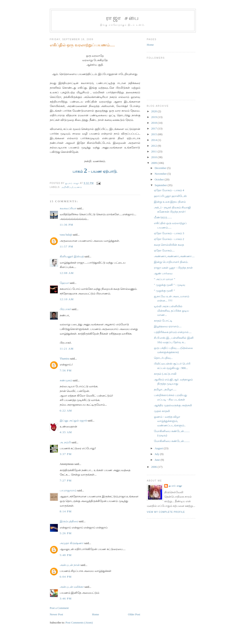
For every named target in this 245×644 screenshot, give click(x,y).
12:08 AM (67, 273)
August (159, 448)
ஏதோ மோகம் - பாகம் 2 (169, 239)
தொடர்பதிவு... (163, 358)
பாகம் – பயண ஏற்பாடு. (95, 171)
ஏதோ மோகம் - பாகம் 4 (169, 190)
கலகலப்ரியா (68, 208)
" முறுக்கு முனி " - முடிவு (169, 285)
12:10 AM (67, 299)
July (157, 454)
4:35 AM (66, 432)
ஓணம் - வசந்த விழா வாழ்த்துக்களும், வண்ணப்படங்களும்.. (170, 421)
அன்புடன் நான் (70, 565)
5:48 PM (66, 555)
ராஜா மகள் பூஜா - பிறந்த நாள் (173, 268)
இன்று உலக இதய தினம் (170, 202)
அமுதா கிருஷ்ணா (72, 543)
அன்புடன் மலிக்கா (72, 587)
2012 (154, 146)
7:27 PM (66, 480)
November (161, 174)
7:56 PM (66, 370)
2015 (154, 134)
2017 (154, 128)
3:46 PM (66, 598)
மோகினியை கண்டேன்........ (172, 441)
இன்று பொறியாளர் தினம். (171, 262)
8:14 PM (66, 511)
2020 (154, 111)
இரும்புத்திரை (69, 521)
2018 (154, 123)
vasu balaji (66, 235)
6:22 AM (66, 411)
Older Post (134, 614)
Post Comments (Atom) (79, 622)
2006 (154, 467)
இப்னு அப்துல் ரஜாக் (73, 420)
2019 (154, 117)
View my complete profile (166, 512)
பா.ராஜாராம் (68, 490)
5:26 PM (66, 533)
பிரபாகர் (65, 309)
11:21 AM (67, 349)
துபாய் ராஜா (176, 486)
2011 (154, 151)
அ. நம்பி (65, 442)
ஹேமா (64, 283)
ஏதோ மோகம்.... (164, 250)
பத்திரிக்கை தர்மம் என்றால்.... (173, 332)
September (161, 185)
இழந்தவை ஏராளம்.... (168, 326)
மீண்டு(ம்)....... (163, 217)
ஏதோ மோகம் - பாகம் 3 (169, 233)
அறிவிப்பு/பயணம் (72, 187)
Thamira (65, 359)
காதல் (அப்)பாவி (165, 374)
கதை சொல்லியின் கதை (169, 245)
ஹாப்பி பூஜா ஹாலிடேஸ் (170, 196)
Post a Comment (59, 608)
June (158, 460)
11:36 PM (67, 225)
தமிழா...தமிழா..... (165, 389)
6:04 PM (66, 577)
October (160, 179)
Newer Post (56, 614)
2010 (154, 157)
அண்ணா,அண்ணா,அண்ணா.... (174, 256)
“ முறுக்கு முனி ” (164, 291)
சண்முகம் (66, 380)
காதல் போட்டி (163, 321)
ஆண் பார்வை (163, 273)
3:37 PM (66, 454)
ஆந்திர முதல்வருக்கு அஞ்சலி (173, 405)
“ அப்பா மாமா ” (165, 279)
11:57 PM (67, 246)
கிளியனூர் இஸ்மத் (72, 256)
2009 (154, 163)
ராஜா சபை (123, 18)
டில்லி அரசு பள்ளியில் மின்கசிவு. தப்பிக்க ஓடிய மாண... (171, 311)
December (161, 168)
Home (95, 614)
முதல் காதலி (162, 411)
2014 (154, 140)
